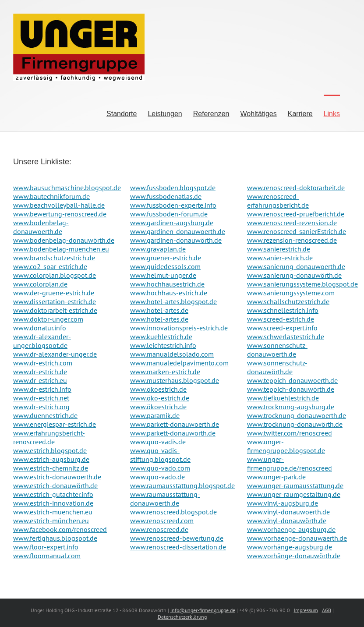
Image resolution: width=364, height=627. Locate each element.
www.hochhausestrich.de (167, 284)
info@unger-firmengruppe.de (203, 610)
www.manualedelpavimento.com (179, 363)
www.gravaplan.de (158, 249)
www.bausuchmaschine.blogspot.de (67, 188)
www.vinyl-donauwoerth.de (288, 512)
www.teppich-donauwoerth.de (292, 380)
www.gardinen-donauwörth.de (176, 240)
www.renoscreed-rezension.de (292, 223)
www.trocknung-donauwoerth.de (297, 415)
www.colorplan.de (40, 284)
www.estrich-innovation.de (53, 503)
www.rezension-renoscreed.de (292, 240)
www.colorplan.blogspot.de (55, 275)
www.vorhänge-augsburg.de (290, 547)
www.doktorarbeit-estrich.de (55, 310)
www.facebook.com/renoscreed (60, 529)
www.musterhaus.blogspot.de (175, 380)
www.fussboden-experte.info (173, 205)
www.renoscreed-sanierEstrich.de (297, 231)
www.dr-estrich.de (40, 372)
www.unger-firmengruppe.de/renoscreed (290, 464)
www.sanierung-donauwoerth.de (296, 266)
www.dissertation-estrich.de (55, 301)
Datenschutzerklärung (182, 617)
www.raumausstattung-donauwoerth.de (165, 499)
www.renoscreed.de (159, 529)
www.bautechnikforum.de (51, 196)
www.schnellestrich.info (283, 310)
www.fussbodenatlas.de (166, 196)
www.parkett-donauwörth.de (173, 433)
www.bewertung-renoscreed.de (60, 214)
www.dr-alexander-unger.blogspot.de (42, 341)
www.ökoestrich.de (158, 389)
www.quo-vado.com (160, 468)
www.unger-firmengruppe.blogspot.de (286, 446)
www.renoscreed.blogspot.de (173, 512)
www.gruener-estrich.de (166, 258)
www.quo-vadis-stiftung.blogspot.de (160, 455)
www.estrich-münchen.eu (51, 521)
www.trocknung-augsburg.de (291, 407)
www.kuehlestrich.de (161, 337)
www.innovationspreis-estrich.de (179, 328)
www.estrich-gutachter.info (53, 494)
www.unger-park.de (276, 477)
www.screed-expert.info (282, 328)
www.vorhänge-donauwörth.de (294, 556)
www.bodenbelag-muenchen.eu (61, 249)
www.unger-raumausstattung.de (295, 485)
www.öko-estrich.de (160, 398)
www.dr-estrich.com (43, 363)
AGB (327, 610)
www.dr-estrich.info (42, 389)
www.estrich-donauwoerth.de (57, 477)
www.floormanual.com (47, 556)
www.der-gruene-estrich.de (54, 293)
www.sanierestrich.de (279, 249)
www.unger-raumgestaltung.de (294, 494)
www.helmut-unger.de (163, 275)
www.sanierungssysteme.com (291, 293)
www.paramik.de (155, 415)
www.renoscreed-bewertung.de (177, 538)
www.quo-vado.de (157, 477)
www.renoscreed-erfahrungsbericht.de (278, 201)
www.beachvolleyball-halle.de (59, 205)
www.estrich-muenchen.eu (53, 512)
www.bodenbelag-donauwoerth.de (41, 227)
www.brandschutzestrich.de (54, 258)
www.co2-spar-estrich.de (50, 266)
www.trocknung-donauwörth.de (295, 424)
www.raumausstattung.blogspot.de (182, 485)
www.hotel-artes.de (159, 310)
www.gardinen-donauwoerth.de (178, 231)
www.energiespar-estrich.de (55, 424)
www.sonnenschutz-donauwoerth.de (277, 350)
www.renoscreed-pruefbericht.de (296, 214)
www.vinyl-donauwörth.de (287, 521)
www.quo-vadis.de (158, 442)
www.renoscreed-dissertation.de (178, 547)
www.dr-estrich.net (41, 398)
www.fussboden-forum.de (169, 214)
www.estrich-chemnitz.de (51, 468)
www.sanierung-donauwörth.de (294, 275)
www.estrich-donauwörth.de (55, 485)
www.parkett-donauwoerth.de (175, 424)
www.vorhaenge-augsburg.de (291, 529)
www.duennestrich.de (45, 415)
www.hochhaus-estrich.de (169, 293)
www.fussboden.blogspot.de (173, 188)
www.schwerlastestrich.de (286, 337)
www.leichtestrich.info (163, 345)
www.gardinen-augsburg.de (172, 223)
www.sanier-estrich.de (280, 258)
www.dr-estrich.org (41, 407)
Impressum (306, 610)
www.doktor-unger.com (48, 319)
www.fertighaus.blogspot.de (55, 538)
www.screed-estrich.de (281, 319)
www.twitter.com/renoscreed (290, 433)
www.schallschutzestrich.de (288, 301)
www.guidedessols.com (165, 266)
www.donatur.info (40, 328)
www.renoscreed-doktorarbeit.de (296, 188)
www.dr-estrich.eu (40, 380)
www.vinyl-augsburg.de (283, 503)
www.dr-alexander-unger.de (55, 354)
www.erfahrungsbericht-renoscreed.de (49, 437)
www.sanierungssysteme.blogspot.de (302, 284)
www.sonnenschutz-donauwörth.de (277, 367)
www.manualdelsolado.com (172, 354)
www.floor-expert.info (46, 547)
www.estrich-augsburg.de (51, 459)
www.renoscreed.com (162, 521)
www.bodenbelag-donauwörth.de (64, 240)
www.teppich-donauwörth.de (291, 389)
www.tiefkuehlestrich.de (283, 398)
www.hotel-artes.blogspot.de (173, 301)
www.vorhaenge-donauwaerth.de (297, 538)
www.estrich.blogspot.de (50, 450)
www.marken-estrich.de (165, 372)
